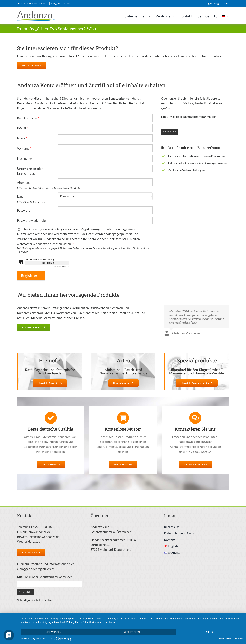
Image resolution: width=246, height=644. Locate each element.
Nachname (25, 158)
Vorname (24, 148)
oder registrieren (42, 569)
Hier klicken (47, 263)
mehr (209, 632)
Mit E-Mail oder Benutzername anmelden (189, 117)
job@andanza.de (48, 537)
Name (22, 138)
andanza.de (32, 541)
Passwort (25, 210)
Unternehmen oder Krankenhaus (30, 171)
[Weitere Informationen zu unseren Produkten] (34, 327)
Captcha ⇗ (62, 267)
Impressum (220, 638)
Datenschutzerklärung (234, 638)
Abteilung (24, 182)
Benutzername (28, 118)
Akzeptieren (132, 632)
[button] (216, 16)
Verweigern (54, 632)
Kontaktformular (91, 108)
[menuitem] (225, 16)
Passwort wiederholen (33, 220)
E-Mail (23, 128)
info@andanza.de (60, 3)
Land (20, 196)
